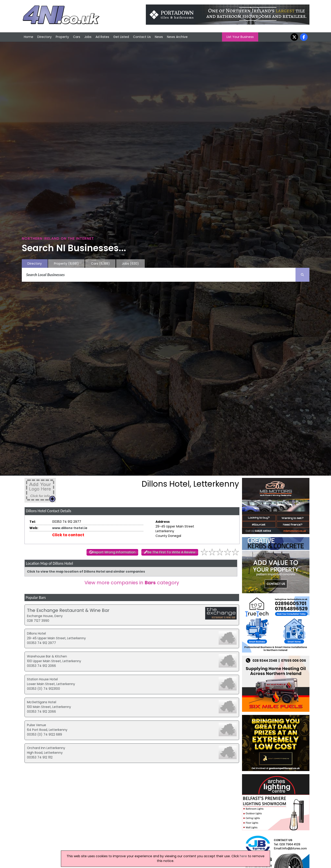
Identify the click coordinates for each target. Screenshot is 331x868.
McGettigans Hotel (42, 702)
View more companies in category (132, 583)
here (243, 856)
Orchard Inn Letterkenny (46, 748)
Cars (77, 37)
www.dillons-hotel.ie (70, 528)
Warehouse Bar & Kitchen (47, 656)
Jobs (88, 37)
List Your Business (240, 37)
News (159, 37)
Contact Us (142, 37)
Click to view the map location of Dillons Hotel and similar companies (86, 571)
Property (62, 37)
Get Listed (121, 37)
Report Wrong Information (114, 552)
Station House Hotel (42, 679)
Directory (44, 37)
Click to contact (68, 535)
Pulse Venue (37, 725)
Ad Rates (102, 37)
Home (29, 37)
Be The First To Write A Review (171, 552)
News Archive (177, 37)
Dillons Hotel (36, 633)
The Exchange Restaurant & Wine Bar (68, 610)
